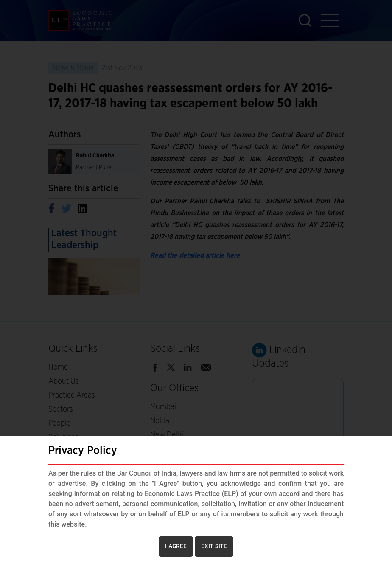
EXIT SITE (214, 546)
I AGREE (176, 546)
